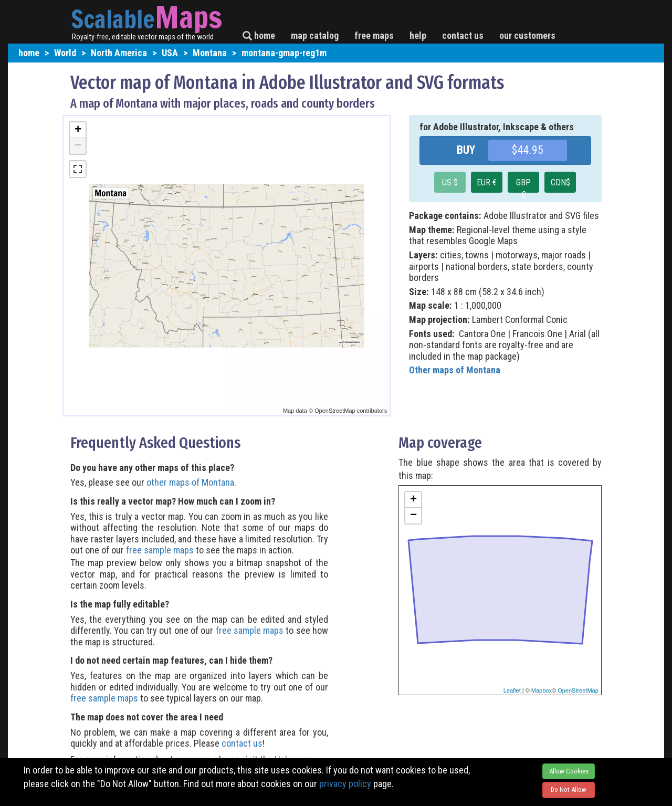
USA (170, 53)
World (65, 53)
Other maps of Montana (455, 370)
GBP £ (523, 185)
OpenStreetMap (578, 690)
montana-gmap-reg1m (284, 53)
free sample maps (160, 550)
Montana (210, 53)
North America (119, 53)
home (259, 35)
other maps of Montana (190, 482)
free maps (374, 35)
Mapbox (542, 690)
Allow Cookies (569, 771)
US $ (450, 182)
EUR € (487, 182)
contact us (463, 35)
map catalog (315, 35)
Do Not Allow (569, 789)
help (418, 35)
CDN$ (560, 182)
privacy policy (345, 784)
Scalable (113, 19)
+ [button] (78, 130)
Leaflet (512, 690)
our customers (527, 35)
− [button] (78, 146)
